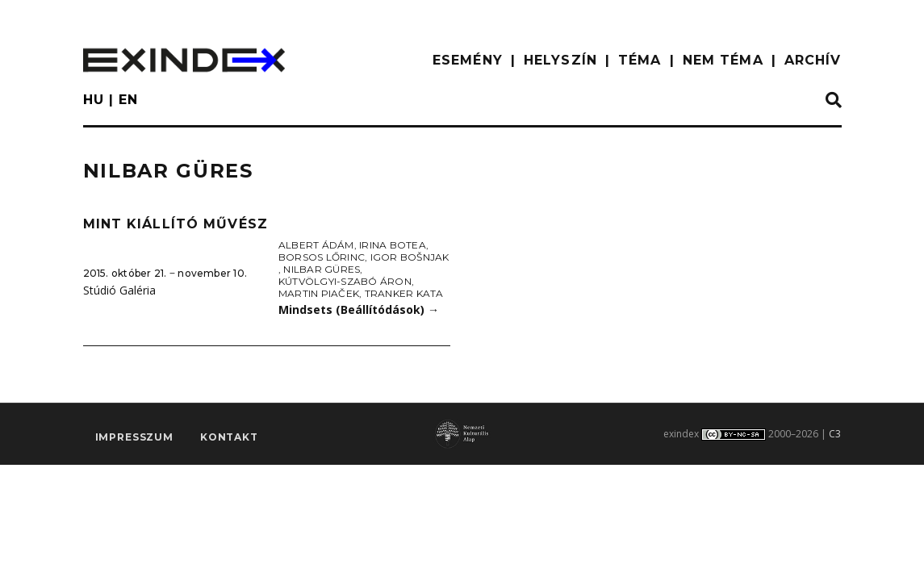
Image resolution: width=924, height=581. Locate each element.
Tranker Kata (404, 293)
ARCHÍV (813, 60)
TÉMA (640, 60)
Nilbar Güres (322, 269)
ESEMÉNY (468, 60)
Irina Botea (393, 245)
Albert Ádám (316, 245)
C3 (835, 434)
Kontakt (229, 437)
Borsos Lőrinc (322, 257)
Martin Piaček (319, 293)
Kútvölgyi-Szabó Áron (345, 281)
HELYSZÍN (560, 60)
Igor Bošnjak (410, 257)
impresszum (134, 437)
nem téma (723, 60)
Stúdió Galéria (119, 290)
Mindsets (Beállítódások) (359, 309)
